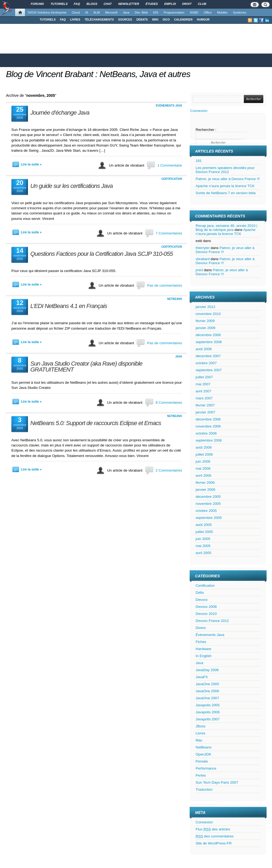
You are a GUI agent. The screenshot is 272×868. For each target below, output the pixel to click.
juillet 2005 (204, 532)
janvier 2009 (205, 328)
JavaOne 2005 (207, 684)
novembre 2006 (208, 426)
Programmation (174, 12)
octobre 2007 (206, 363)
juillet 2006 (204, 454)
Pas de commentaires (165, 285)
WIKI (155, 20)
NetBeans (175, 299)
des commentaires (215, 836)
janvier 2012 (205, 307)
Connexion (199, 111)
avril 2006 (203, 476)
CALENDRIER (183, 20)
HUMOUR (203, 20)
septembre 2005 (209, 518)
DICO (166, 20)
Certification (172, 179)
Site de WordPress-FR (214, 843)
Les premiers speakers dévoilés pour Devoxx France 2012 (225, 170)
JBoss (200, 726)
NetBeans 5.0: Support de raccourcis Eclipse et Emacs (96, 423)
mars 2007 (204, 398)
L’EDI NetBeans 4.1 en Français (69, 306)
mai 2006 (203, 468)
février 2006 (205, 483)
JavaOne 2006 (207, 691)
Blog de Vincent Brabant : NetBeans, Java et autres (98, 74)
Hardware (203, 649)
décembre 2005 (208, 497)
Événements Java (169, 106)
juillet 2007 (204, 377)
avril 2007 (203, 391)
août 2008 (204, 349)
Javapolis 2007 (208, 719)
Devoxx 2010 (206, 614)
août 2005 (204, 525)
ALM (97, 12)
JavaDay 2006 (207, 670)
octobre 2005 (206, 511)
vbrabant (203, 259)
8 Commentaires (169, 402)
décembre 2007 (208, 356)
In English (204, 656)
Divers (201, 628)
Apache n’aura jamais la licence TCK (225, 186)
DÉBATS (142, 20)
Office (208, 12)
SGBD (194, 12)
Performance (206, 768)
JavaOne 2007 (207, 698)
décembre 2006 (208, 419)
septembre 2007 (209, 370)
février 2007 (205, 405)
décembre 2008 (208, 335)
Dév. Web (141, 12)
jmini (199, 270)
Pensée (202, 761)
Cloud (76, 12)
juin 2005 (203, 539)
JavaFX (202, 677)
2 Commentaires (169, 470)
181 (199, 161)
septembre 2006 (209, 440)
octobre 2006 (206, 433)
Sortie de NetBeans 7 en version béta (226, 193)
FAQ (63, 20)
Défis (200, 593)
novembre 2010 (208, 314)
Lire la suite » (31, 164)
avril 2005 (203, 553)
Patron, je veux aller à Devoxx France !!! (228, 179)
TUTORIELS (48, 20)
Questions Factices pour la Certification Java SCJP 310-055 (102, 254)
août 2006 (204, 447)
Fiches (201, 642)
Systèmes (240, 12)
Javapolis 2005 (208, 705)
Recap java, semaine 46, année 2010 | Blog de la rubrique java (226, 228)
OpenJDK (203, 754)
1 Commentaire (170, 165)
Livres (200, 733)
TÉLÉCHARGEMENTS (99, 20)
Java (126, 12)
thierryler (203, 248)
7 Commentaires (169, 233)
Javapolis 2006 (208, 712)
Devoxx (202, 600)
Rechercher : (206, 130)
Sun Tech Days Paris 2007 (217, 782)
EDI (156, 12)
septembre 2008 (209, 342)
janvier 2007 (205, 412)
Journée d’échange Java (60, 113)
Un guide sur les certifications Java (72, 186)
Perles (201, 775)
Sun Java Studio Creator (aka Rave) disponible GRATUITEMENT (86, 367)
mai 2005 (203, 546)
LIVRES (75, 20)
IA (87, 12)
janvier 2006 (205, 490)
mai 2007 (203, 384)
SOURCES (125, 20)
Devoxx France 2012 (212, 621)
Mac (199, 740)
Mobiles (222, 12)
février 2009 (205, 321)
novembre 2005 (208, 504)
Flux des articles (213, 829)
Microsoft (111, 12)
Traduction (204, 789)
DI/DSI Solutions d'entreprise (47, 12)
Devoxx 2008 (206, 607)
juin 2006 (203, 461)
